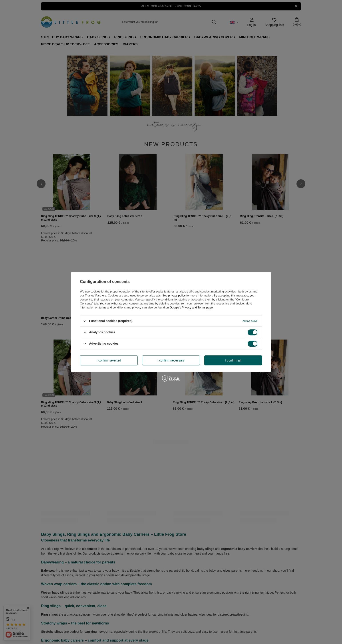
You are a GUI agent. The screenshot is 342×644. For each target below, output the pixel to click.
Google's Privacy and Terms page (191, 307)
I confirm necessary (171, 360)
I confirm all (233, 360)
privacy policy (177, 295)
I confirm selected (109, 360)
